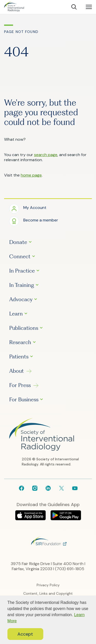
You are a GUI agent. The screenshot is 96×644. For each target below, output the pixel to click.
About (17, 371)
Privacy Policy (48, 585)
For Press (20, 385)
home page (31, 175)
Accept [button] (25, 634)
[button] (28, 208)
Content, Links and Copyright (48, 593)
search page (46, 155)
